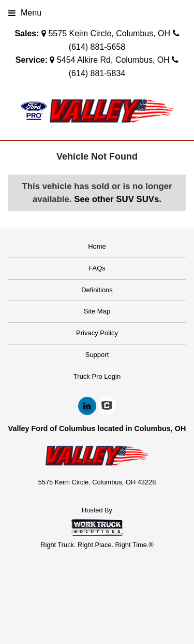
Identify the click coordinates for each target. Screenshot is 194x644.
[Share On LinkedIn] (87, 406)
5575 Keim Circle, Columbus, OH (109, 33)
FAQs (97, 268)
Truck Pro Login (97, 376)
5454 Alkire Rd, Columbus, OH (113, 60)
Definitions (97, 290)
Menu (25, 13)
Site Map (97, 311)
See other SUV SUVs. (118, 199)
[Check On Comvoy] (107, 406)
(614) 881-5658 (97, 47)
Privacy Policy (97, 333)
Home (97, 246)
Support (97, 355)
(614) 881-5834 (97, 73)
